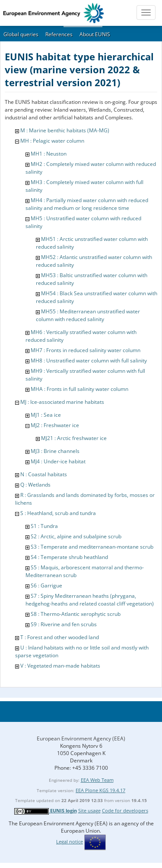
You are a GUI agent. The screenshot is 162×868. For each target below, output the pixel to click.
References (59, 34)
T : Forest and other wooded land (60, 637)
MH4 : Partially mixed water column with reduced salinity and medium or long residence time (87, 204)
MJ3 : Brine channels (55, 451)
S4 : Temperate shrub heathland (69, 557)
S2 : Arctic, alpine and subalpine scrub (76, 536)
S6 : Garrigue (46, 585)
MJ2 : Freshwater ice (55, 425)
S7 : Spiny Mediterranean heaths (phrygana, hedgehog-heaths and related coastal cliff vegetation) (90, 600)
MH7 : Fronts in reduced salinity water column (86, 350)
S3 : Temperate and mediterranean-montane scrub (92, 547)
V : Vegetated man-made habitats (60, 666)
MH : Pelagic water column (52, 141)
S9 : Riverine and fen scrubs (64, 624)
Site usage (89, 810)
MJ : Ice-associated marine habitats (62, 402)
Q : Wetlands (35, 485)
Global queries (21, 34)
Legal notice (70, 841)
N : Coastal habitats (44, 474)
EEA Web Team (97, 780)
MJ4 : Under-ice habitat (58, 461)
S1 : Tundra (44, 526)
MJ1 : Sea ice (46, 415)
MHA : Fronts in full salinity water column (79, 389)
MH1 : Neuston (49, 154)
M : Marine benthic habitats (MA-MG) (65, 130)
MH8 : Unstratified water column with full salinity (89, 361)
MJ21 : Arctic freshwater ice (74, 438)
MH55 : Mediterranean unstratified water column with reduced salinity (88, 315)
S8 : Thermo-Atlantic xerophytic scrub (76, 614)
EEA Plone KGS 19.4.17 (100, 790)
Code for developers (125, 810)
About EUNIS (95, 34)
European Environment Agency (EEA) (81, 738)
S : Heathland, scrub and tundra (58, 513)
